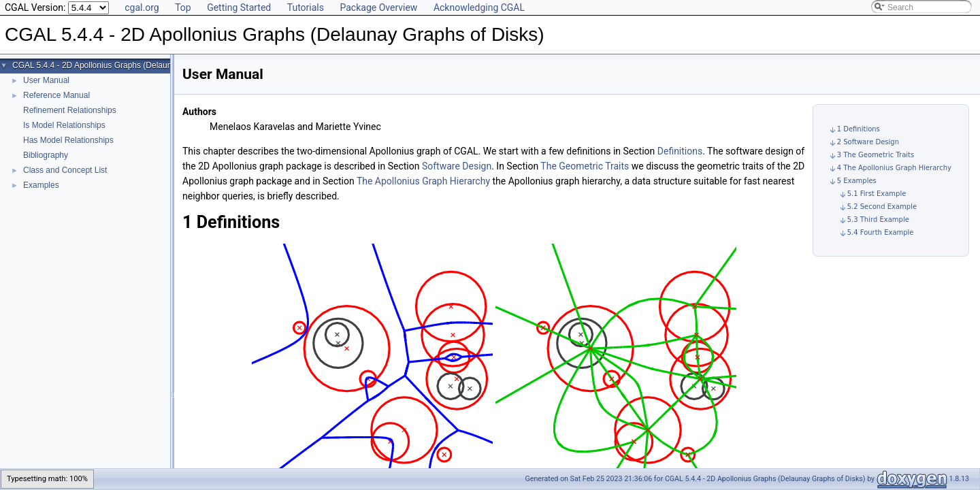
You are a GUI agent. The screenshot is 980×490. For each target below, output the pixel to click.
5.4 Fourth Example (881, 232)
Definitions (680, 151)
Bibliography (46, 155)
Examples (41, 185)
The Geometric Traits (585, 166)
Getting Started (239, 7)
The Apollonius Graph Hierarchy (423, 181)
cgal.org (142, 7)
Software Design (457, 166)
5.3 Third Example (878, 219)
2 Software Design (868, 142)
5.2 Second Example (882, 207)
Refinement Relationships (70, 110)
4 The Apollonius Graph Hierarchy (894, 168)
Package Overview (378, 7)
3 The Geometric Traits (876, 155)
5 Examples (857, 181)
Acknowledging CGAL (479, 7)
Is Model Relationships (64, 125)
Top (183, 7)
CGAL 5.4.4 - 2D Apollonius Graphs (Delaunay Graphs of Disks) (128, 65)
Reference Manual (56, 95)
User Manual (46, 80)
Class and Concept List (65, 170)
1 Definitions (859, 129)
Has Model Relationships (68, 140)
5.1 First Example (877, 194)
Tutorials (306, 7)
